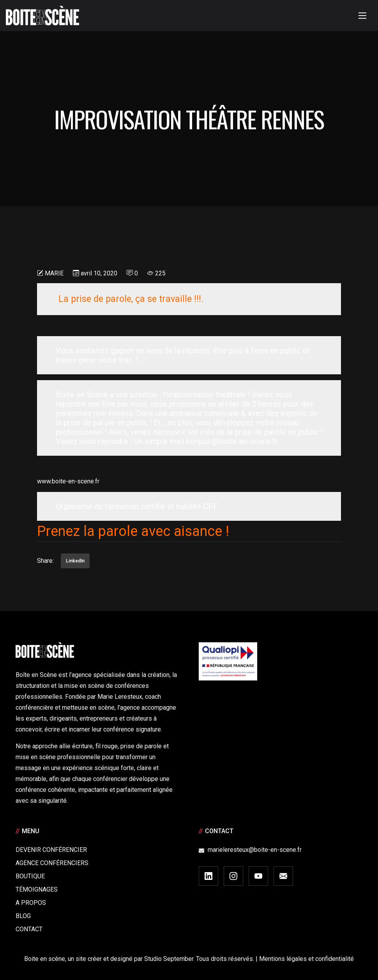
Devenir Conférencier (51, 850)
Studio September (169, 959)
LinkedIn (75, 561)
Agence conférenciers (52, 863)
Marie (54, 273)
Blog (23, 916)
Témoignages (37, 889)
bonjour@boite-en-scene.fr (232, 441)
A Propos (31, 903)
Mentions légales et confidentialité (306, 959)
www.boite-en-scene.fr (68, 481)
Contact (29, 929)
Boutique (30, 876)
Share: (45, 561)
